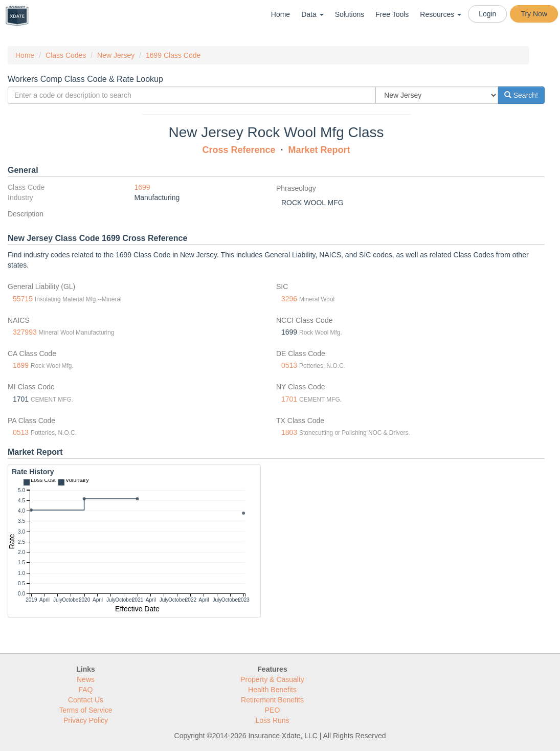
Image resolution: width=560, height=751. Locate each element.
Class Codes (66, 55)
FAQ (85, 690)
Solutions (350, 14)
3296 (289, 299)
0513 (289, 365)
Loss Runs (272, 720)
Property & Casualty (272, 679)
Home (281, 14)
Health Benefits (272, 690)
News (86, 679)
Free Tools (392, 14)
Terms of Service (85, 710)
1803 (289, 432)
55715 (23, 299)
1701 (289, 399)
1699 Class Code (173, 55)
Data (312, 14)
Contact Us (86, 700)
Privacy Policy (86, 720)
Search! (521, 95)
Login (487, 14)
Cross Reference (239, 150)
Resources (441, 14)
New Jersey (116, 55)
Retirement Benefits (272, 700)
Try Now (534, 14)
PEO (273, 710)
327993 (25, 332)
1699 (142, 187)
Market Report (319, 150)
